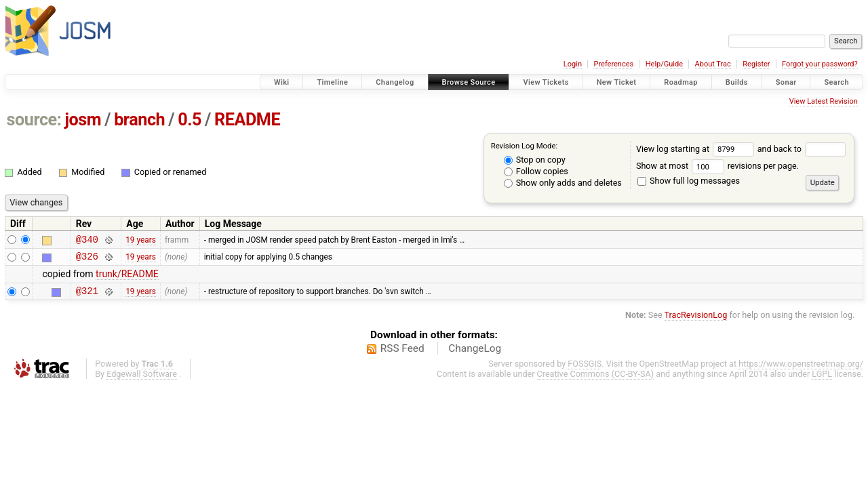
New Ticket (617, 82)
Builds (737, 82)
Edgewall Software (142, 380)
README (247, 120)
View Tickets (546, 82)
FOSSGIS (585, 370)
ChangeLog (475, 354)
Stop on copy (535, 160)
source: (34, 120)
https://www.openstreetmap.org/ (801, 370)
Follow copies (536, 171)
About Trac (713, 64)
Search (836, 82)
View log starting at (697, 149)
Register (756, 64)
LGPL (822, 380)
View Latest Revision (824, 101)
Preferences (613, 64)
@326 (87, 260)
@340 (87, 241)
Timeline (332, 82)
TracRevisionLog (696, 321)
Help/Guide (664, 64)
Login (573, 64)
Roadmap (681, 82)
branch (139, 120)
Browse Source (469, 82)
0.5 (190, 120)
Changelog (395, 82)
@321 (87, 297)
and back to (802, 149)
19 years (141, 241)
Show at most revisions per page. (717, 166)
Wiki (282, 82)
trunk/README (127, 278)
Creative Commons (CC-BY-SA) (596, 380)
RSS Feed (402, 354)
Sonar (786, 82)
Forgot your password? (820, 64)
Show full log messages (689, 181)
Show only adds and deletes (563, 183)
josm (83, 120)
